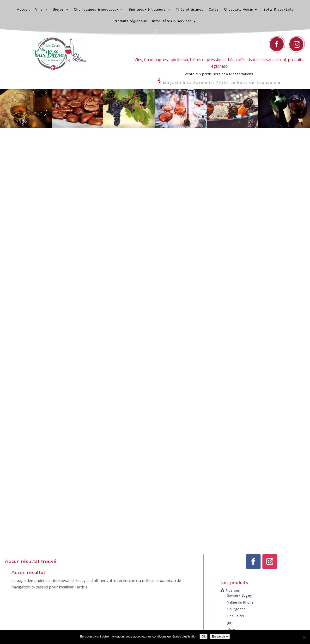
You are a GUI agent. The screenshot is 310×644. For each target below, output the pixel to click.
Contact (193, 536)
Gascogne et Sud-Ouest (244, 227)
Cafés (214, 10)
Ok (204, 636)
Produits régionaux (130, 21)
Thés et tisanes (190, 10)
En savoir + (220, 636)
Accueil (23, 10)
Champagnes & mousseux (96, 10)
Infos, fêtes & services (172, 21)
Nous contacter (190, 590)
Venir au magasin (266, 607)
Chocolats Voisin (239, 10)
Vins (39, 10)
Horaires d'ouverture (269, 536)
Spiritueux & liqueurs (147, 10)
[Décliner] (304, 637)
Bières (58, 10)
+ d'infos (153, 490)
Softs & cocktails (278, 10)
